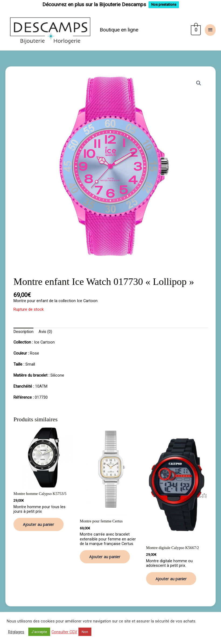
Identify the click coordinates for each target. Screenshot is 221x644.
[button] (199, 83)
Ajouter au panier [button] (39, 524)
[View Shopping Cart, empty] (195, 30)
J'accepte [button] (39, 632)
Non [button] (85, 632)
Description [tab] (23, 332)
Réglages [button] (16, 632)
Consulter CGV (64, 632)
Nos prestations (164, 4)
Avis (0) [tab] (45, 332)
